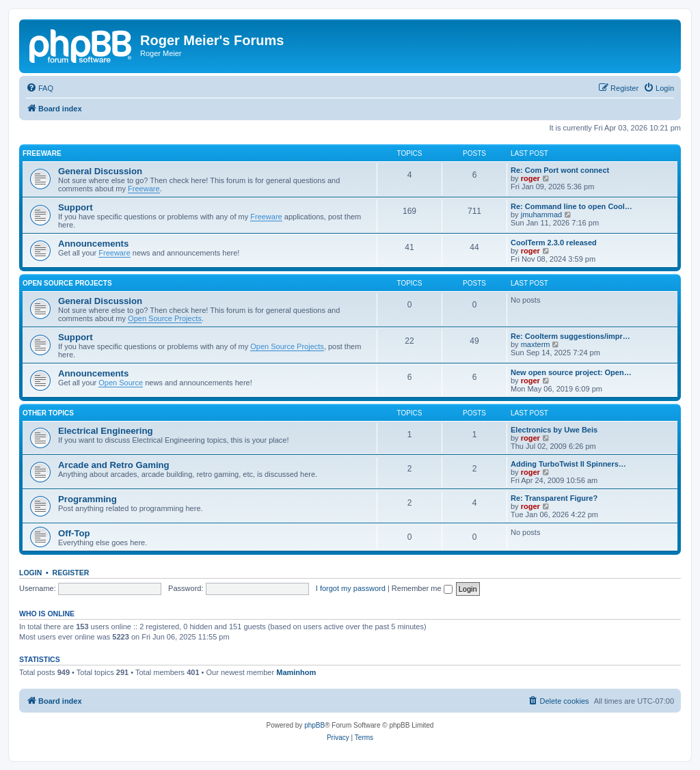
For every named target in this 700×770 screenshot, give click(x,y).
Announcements (93, 244)
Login (30, 573)
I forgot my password (351, 588)
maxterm (536, 344)
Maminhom (296, 672)
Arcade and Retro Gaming (114, 465)
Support (76, 207)
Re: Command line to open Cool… (571, 206)
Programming (87, 499)
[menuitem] (40, 88)
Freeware (42, 153)
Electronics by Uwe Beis (554, 430)
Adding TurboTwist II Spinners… (568, 464)
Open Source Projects (67, 283)
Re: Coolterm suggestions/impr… (570, 336)
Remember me (422, 588)
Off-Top (74, 533)
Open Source (121, 383)
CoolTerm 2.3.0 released (554, 243)
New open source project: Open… (571, 372)
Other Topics (48, 413)
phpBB (314, 725)
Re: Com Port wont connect (560, 170)
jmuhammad (542, 215)
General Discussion (100, 171)
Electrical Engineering (106, 431)
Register (71, 573)
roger (530, 178)
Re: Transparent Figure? (554, 498)
